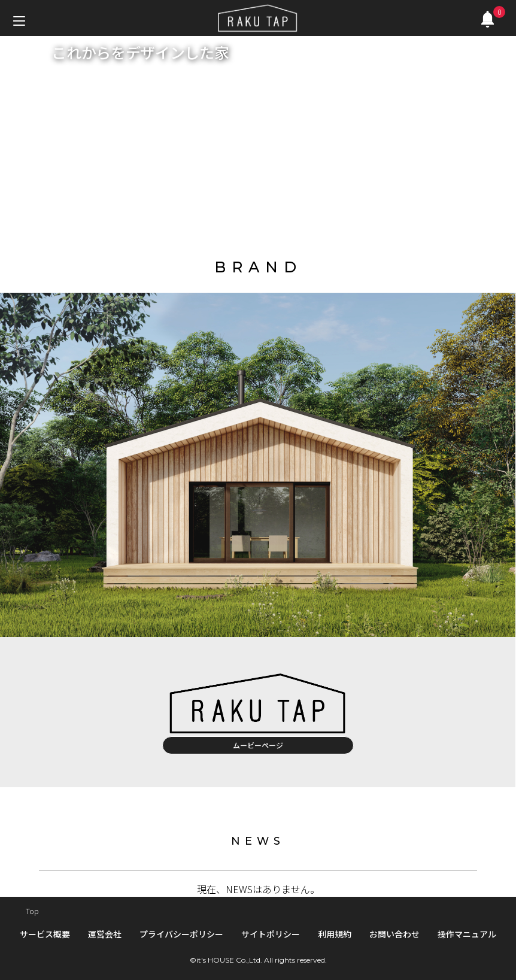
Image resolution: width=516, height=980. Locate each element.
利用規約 (335, 934)
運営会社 (105, 934)
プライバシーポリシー (181, 934)
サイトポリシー (271, 934)
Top (32, 911)
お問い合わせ (394, 934)
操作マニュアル (467, 934)
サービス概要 (45, 934)
